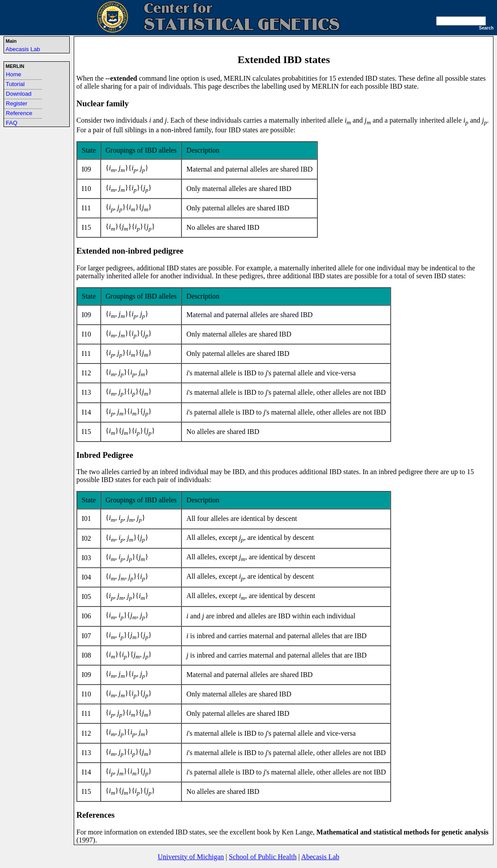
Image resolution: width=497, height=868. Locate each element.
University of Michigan (191, 857)
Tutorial (15, 84)
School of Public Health (263, 857)
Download (19, 94)
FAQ (11, 123)
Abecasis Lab (23, 49)
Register (16, 103)
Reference (19, 113)
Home (13, 74)
